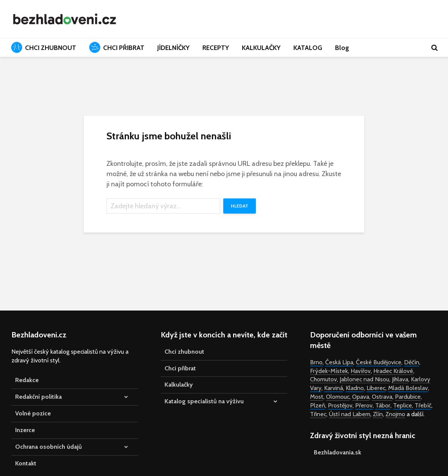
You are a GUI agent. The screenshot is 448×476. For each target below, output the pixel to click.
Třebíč (423, 405)
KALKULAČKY (261, 48)
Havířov (361, 371)
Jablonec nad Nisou (364, 379)
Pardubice (408, 397)
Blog (342, 48)
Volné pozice (33, 413)
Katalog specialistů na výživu (204, 401)
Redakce (27, 380)
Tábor (383, 405)
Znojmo (395, 414)
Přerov (364, 405)
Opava (361, 397)
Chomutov (323, 379)
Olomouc (338, 397)
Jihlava (400, 379)
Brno (316, 362)
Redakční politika (38, 397)
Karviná (334, 388)
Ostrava (382, 397)
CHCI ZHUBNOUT (44, 47)
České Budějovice (379, 362)
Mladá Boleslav (408, 388)
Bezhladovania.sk (338, 452)
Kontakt (26, 463)
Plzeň (318, 405)
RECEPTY (216, 48)
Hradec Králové (393, 371)
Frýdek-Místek (329, 371)
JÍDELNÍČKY (173, 48)
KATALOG (308, 48)
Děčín (412, 362)
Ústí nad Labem (350, 414)
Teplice (403, 405)
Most (317, 397)
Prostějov (340, 405)
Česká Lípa (339, 362)
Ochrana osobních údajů (49, 447)
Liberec (376, 388)
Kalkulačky (179, 385)
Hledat (240, 206)
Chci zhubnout (184, 352)
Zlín (378, 414)
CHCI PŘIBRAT (117, 47)
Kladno (355, 388)
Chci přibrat (180, 368)
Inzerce (25, 430)
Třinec (318, 414)
